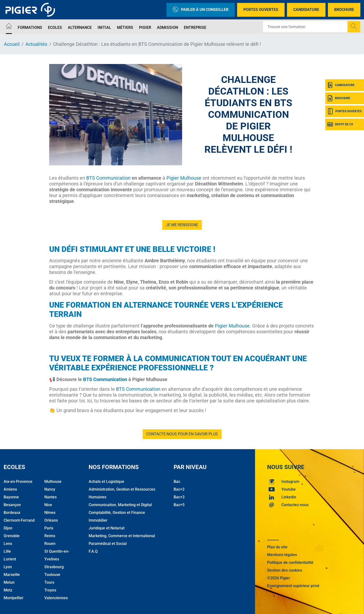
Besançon (12, 505)
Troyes (50, 590)
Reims (50, 536)
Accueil (12, 44)
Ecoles (55, 28)
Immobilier (98, 520)
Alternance (80, 28)
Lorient (10, 559)
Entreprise (195, 28)
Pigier (145, 28)
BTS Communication (108, 178)
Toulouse (52, 575)
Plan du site (277, 547)
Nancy (50, 489)
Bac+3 (179, 497)
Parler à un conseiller (201, 10)
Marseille (12, 575)
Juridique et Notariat (107, 528)
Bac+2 (179, 489)
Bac (177, 482)
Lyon (8, 567)
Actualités (36, 44)
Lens (8, 544)
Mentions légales (282, 555)
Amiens (10, 489)
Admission (167, 28)
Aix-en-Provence (18, 482)
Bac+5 (179, 505)
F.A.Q (93, 551)
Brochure (344, 10)
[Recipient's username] (305, 27)
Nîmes (50, 513)
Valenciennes (56, 598)
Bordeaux (12, 513)
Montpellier (14, 598)
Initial (104, 28)
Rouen (50, 544)
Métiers (125, 28)
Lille (7, 551)
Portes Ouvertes (261, 10)
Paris (49, 528)
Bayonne (11, 497)
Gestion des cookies (285, 570)
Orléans (51, 520)
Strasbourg (54, 567)
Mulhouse (53, 482)
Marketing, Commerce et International (122, 536)
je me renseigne (182, 225)
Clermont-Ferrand (19, 520)
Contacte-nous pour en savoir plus (182, 434)
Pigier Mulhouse (184, 178)
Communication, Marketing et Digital (120, 505)
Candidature (306, 10)
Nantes (50, 497)
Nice (48, 505)
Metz (8, 590)
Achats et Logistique (106, 482)
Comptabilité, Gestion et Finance (117, 513)
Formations (30, 28)
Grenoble (12, 536)
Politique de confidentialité (290, 562)
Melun (9, 582)
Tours (49, 582)
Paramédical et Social (108, 544)
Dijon (8, 528)
